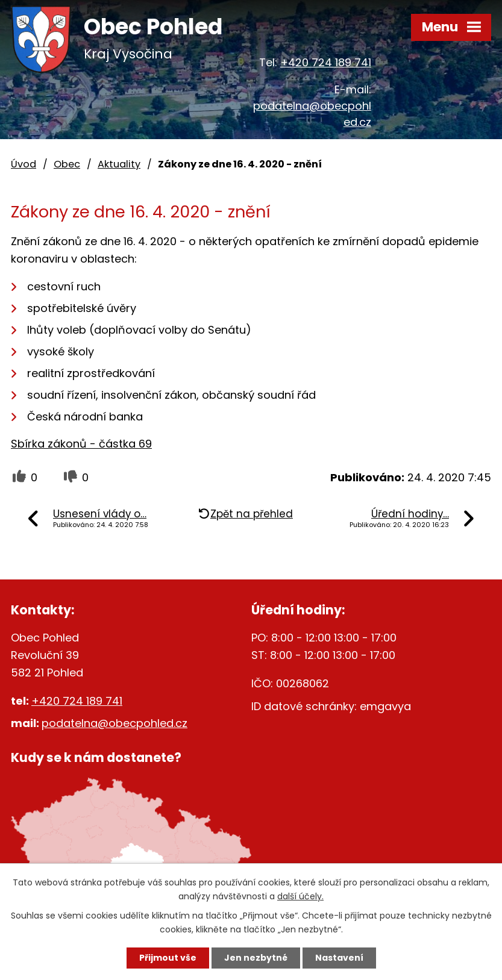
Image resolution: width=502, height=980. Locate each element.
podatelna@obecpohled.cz (115, 723)
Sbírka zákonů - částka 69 (81, 444)
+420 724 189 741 (326, 62)
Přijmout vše (168, 958)
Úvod (24, 164)
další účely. (300, 896)
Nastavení (339, 958)
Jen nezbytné (256, 958)
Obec (67, 164)
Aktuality (119, 164)
